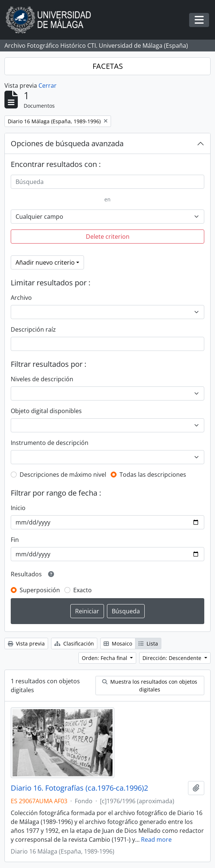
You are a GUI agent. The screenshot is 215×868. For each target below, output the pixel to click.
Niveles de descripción (42, 379)
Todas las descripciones (153, 475)
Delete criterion (108, 237)
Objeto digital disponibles (46, 411)
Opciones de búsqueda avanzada (67, 143)
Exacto (83, 590)
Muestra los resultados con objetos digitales (150, 686)
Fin (15, 540)
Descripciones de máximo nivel (63, 475)
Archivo (21, 298)
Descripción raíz (33, 329)
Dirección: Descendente (173, 658)
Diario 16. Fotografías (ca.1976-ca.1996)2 (79, 788)
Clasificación (74, 644)
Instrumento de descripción (50, 443)
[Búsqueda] (107, 182)
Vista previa (26, 644)
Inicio (18, 508)
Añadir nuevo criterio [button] (45, 262)
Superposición (40, 590)
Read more (156, 839)
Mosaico (118, 644)
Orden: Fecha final (105, 658)
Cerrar (48, 86)
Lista (148, 644)
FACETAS (108, 66)
